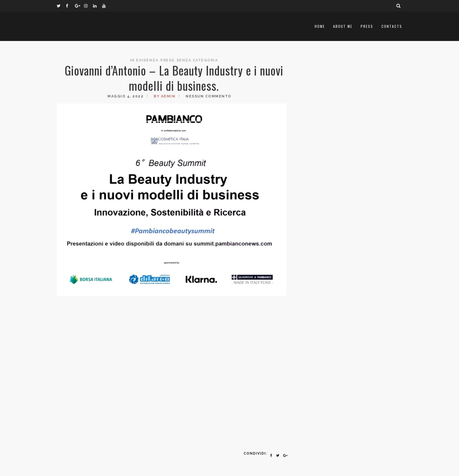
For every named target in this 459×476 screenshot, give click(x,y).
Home (320, 26)
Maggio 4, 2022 (125, 96)
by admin (165, 96)
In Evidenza (144, 60)
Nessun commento (209, 96)
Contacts (392, 26)
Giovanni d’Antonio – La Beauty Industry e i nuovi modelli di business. (174, 78)
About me (343, 26)
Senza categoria (197, 60)
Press (367, 26)
